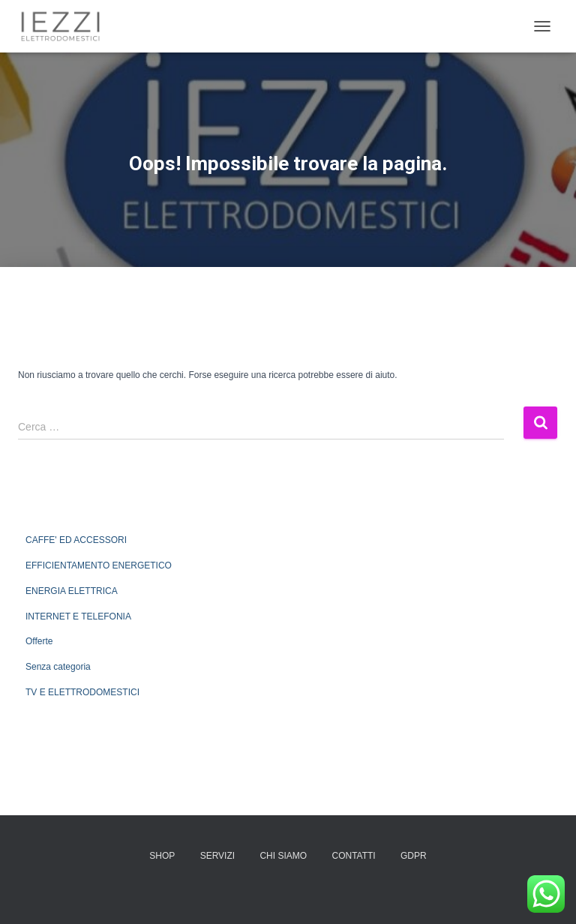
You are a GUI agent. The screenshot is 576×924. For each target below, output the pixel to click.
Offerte (39, 641)
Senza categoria (58, 667)
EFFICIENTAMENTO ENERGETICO (99, 565)
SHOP (162, 856)
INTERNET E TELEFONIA (78, 616)
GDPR (414, 856)
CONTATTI (353, 856)
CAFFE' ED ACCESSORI (76, 540)
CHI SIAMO (283, 856)
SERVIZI (217, 856)
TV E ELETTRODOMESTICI (82, 692)
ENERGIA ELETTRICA (72, 591)
